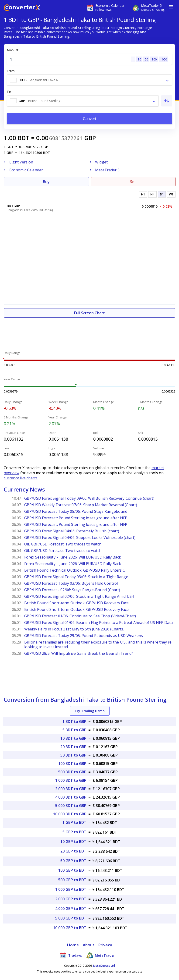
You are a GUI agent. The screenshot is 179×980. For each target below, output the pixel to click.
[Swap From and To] (167, 101)
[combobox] (89, 80)
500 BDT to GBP (72, 772)
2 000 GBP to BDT (71, 899)
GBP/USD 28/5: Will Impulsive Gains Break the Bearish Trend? (79, 653)
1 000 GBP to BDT (71, 889)
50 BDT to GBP (73, 755)
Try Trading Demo (90, 711)
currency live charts (21, 478)
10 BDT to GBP (73, 738)
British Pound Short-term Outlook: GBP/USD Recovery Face (77, 603)
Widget (101, 162)
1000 (164, 59)
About (89, 945)
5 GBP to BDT (74, 832)
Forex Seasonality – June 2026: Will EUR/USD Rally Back (73, 557)
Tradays (71, 955)
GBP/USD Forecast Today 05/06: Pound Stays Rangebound (76, 511)
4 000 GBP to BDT (71, 909)
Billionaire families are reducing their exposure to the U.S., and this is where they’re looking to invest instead (98, 644)
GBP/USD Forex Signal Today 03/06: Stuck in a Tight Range (76, 577)
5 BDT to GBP (74, 730)
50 (146, 59)
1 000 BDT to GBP (71, 780)
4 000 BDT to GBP (71, 797)
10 (139, 59)
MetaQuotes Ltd (104, 966)
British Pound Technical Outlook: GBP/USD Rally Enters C (75, 570)
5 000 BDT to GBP (71, 806)
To (9, 92)
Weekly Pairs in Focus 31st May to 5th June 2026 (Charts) (74, 629)
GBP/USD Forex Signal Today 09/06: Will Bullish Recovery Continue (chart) (89, 498)
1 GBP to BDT (74, 822)
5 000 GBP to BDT (71, 918)
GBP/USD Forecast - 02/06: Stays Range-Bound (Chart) (72, 590)
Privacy (105, 945)
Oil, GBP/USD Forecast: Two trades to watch (63, 544)
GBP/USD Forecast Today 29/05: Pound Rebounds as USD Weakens (84, 636)
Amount (13, 50)
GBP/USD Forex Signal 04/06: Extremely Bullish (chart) (72, 531)
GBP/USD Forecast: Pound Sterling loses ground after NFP (76, 518)
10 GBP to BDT (73, 842)
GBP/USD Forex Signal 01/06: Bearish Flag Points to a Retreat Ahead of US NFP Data (98, 623)
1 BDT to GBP (74, 722)
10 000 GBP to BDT (70, 928)
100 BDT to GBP (72, 764)
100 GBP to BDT (72, 870)
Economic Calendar (26, 170)
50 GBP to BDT (73, 861)
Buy (46, 182)
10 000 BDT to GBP (70, 814)
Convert (90, 119)
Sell (133, 182)
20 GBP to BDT (73, 851)
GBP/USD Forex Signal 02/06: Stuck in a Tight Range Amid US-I (79, 596)
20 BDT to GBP (73, 747)
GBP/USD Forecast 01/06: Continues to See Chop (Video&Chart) (80, 616)
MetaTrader (101, 955)
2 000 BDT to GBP (71, 789)
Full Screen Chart (89, 313)
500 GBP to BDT (72, 880)
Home (73, 945)
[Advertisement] (89, 332)
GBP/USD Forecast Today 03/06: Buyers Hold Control (71, 583)
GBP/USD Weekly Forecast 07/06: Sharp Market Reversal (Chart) (81, 505)
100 (154, 59)
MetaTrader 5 (107, 170)
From (11, 71)
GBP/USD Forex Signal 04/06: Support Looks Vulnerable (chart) (80, 538)
